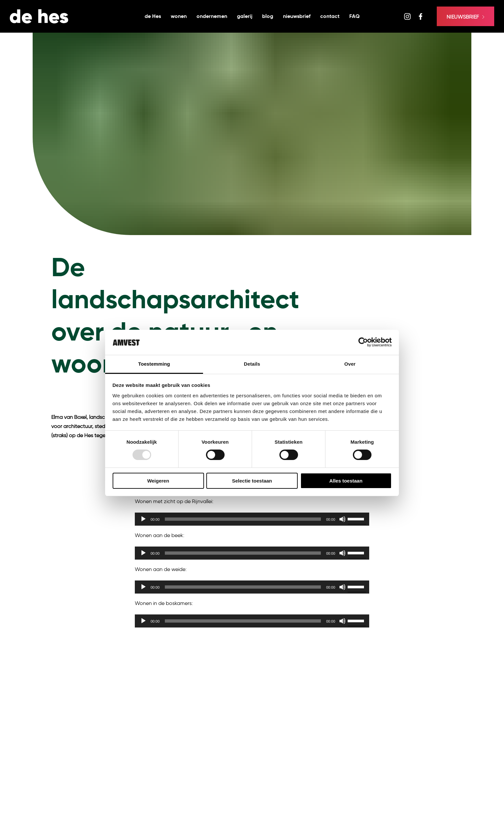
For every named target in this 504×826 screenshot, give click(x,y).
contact (330, 16)
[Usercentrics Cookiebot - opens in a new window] (363, 342)
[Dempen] (342, 519)
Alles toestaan (346, 481)
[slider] (243, 519)
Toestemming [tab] (154, 364)
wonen (179, 16)
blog (268, 16)
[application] (252, 519)
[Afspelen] (143, 519)
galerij (245, 16)
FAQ (354, 16)
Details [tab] (252, 364)
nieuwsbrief (297, 16)
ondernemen (212, 16)
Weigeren (158, 481)
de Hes (153, 16)
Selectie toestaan (252, 481)
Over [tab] (350, 364)
